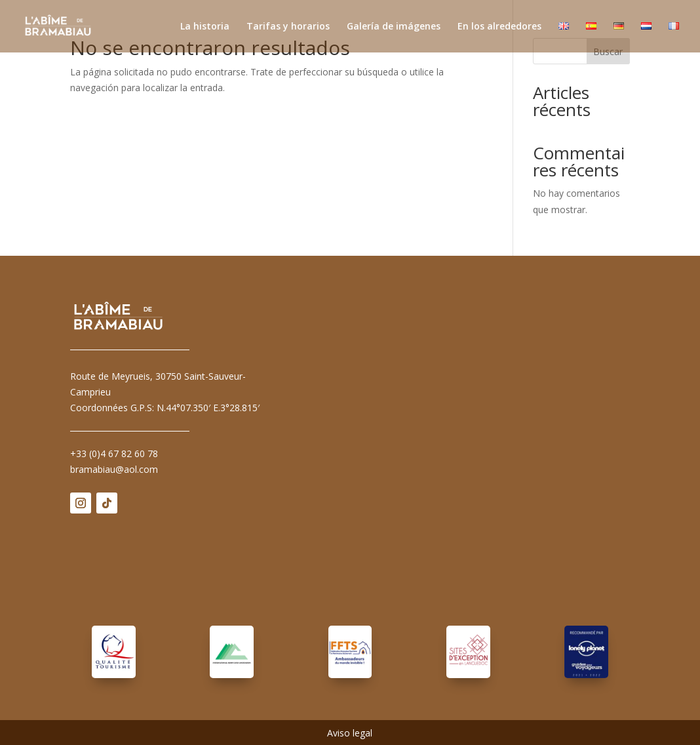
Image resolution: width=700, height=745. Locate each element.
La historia (205, 27)
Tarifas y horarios (288, 27)
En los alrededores (499, 27)
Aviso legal (350, 734)
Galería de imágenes (394, 27)
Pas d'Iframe (468, 445)
